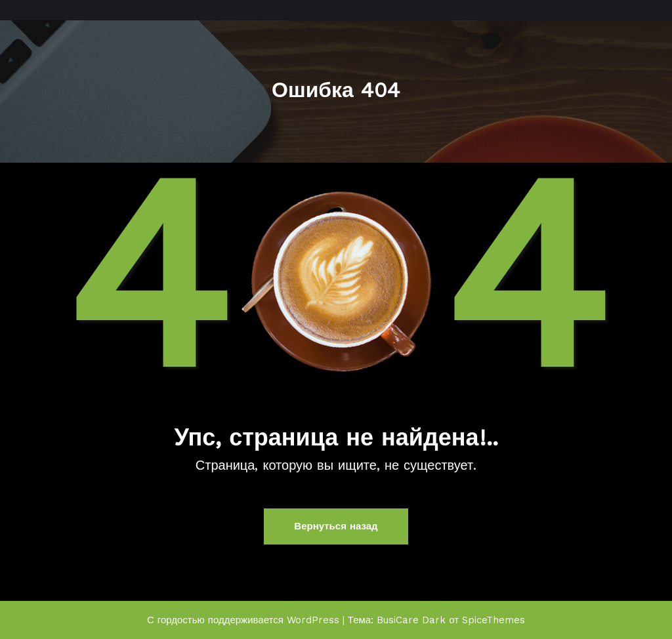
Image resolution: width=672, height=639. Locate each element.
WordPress (313, 620)
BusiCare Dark (411, 620)
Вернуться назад (336, 526)
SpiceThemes (493, 620)
